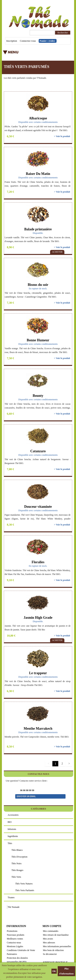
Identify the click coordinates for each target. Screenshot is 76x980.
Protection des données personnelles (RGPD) (17, 960)
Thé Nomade (14, 907)
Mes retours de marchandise (56, 935)
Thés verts (16, 877)
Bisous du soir (38, 285)
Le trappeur (38, 673)
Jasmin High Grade (38, 618)
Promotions (12, 931)
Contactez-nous (14, 943)
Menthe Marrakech (38, 729)
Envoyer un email (26, 796)
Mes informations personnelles (57, 946)
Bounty (38, 396)
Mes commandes (51, 931)
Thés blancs (17, 850)
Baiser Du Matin (38, 174)
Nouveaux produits (16, 935)
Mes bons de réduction (53, 950)
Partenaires (12, 954)
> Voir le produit (62, 136)
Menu (30, 54)
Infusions (12, 829)
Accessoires (13, 815)
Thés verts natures (24, 884)
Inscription (12, 41)
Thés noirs (16, 863)
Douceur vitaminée (38, 507)
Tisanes (11, 897)
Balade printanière (38, 229)
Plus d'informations (66, 971)
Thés (10, 843)
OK (54, 971)
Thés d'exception (19, 857)
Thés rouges (17, 870)
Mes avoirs (48, 939)
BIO (10, 822)
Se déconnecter (50, 954)
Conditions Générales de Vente (21, 950)
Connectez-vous (28, 41)
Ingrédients (13, 836)
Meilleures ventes (15, 939)
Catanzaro (38, 451)
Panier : (47, 41)
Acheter (57, 252)
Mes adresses (49, 943)
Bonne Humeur (38, 340)
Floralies (38, 562)
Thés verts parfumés (25, 890)
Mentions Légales (15, 946)
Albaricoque (38, 118)
